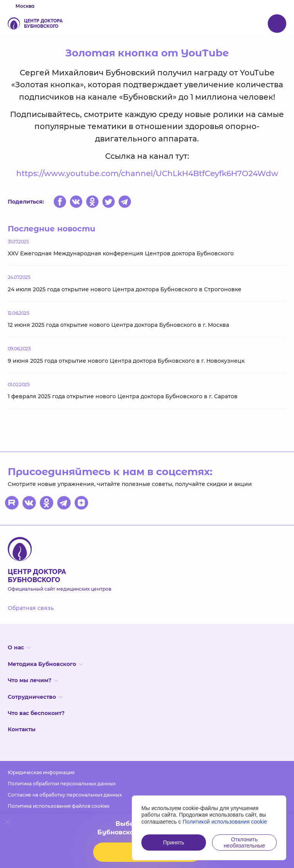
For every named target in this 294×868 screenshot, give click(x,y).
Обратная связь (31, 608)
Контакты (22, 729)
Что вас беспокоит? (36, 713)
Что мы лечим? (33, 680)
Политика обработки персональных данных (62, 784)
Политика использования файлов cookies (59, 806)
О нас (19, 647)
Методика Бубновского (45, 664)
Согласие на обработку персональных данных (65, 795)
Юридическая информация (41, 772)
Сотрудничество (35, 697)
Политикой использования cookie (225, 822)
